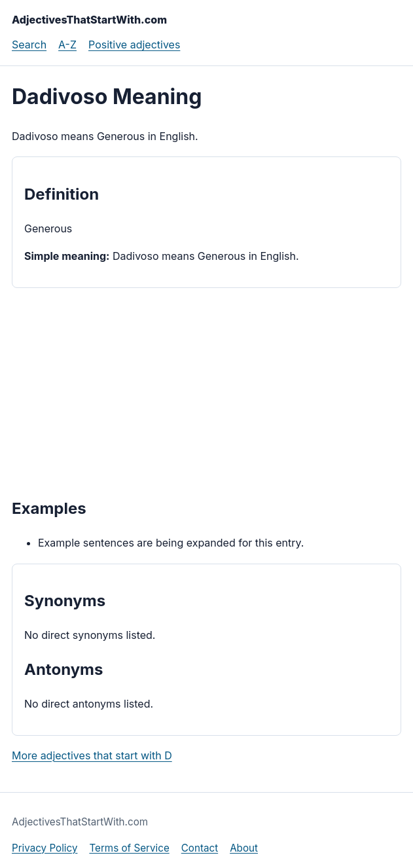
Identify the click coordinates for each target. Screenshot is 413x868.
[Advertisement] (207, 391)
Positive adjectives (134, 45)
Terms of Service (129, 848)
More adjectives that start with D (92, 755)
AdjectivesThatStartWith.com (89, 20)
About (244, 848)
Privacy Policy (45, 848)
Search (29, 45)
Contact (200, 848)
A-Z (67, 45)
